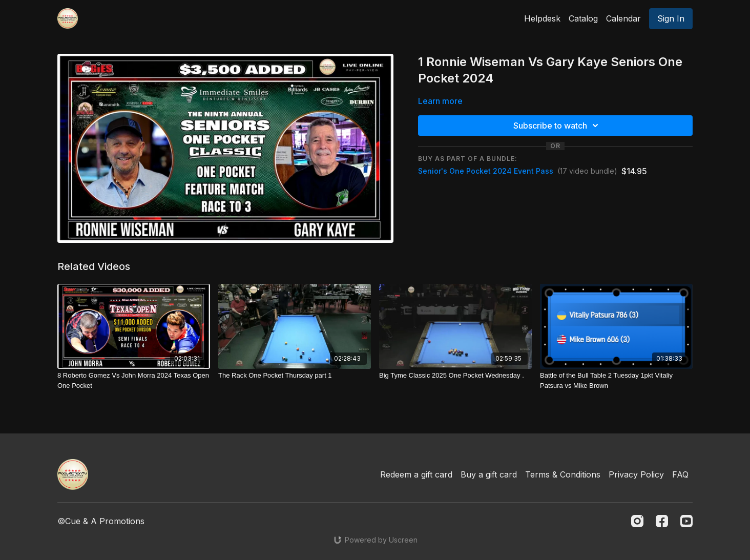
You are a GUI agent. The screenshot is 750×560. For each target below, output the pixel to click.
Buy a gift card (489, 474)
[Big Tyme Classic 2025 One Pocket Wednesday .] (455, 376)
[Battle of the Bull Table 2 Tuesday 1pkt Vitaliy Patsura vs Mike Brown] (616, 380)
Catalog (583, 18)
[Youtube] (686, 521)
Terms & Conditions (563, 474)
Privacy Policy (636, 474)
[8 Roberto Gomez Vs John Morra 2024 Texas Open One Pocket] (134, 380)
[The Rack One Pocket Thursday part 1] (295, 376)
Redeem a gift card (416, 474)
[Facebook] (662, 521)
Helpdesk (542, 18)
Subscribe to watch (557, 126)
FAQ (680, 474)
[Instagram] (637, 521)
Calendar (623, 18)
